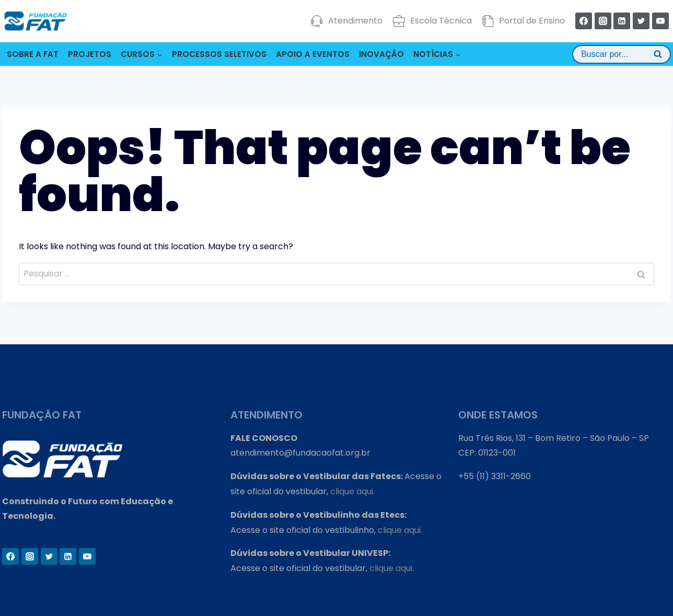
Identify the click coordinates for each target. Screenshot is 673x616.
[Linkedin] (622, 21)
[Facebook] (584, 21)
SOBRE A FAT (33, 54)
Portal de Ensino (523, 21)
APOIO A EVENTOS (313, 54)
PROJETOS (90, 54)
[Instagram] (603, 21)
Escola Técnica (432, 21)
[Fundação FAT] (36, 21)
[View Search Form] (622, 54)
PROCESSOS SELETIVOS (219, 54)
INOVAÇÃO (381, 54)
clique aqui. (352, 491)
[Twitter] (641, 21)
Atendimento (347, 21)
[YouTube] (660, 21)
